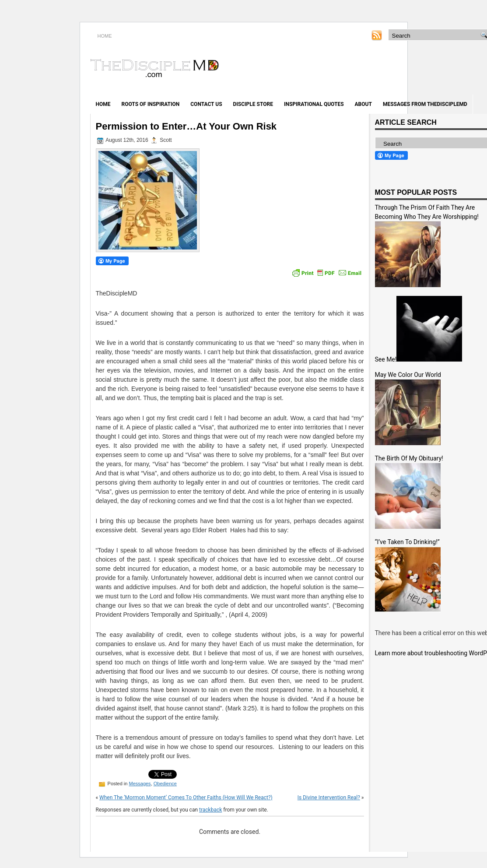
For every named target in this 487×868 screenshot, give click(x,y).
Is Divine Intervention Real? (329, 798)
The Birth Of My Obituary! (409, 458)
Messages (140, 784)
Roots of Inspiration (151, 104)
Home (103, 104)
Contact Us (206, 104)
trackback (210, 810)
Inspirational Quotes (314, 104)
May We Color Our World (408, 375)
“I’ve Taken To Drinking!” (407, 542)
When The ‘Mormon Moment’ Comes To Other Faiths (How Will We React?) (186, 798)
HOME (105, 36)
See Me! (386, 359)
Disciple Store (253, 104)
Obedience (165, 784)
